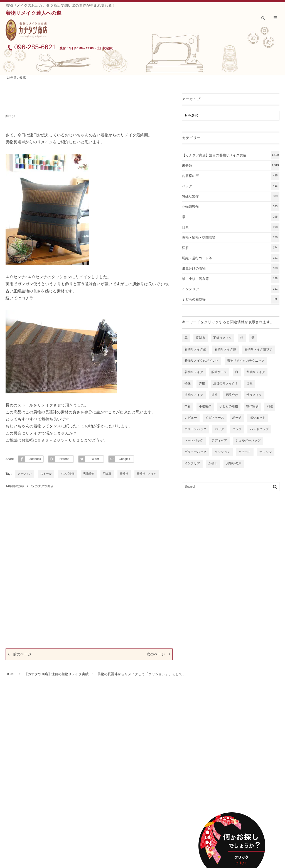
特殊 (188, 384)
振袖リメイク (194, 395)
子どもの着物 (229, 406)
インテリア (231, 289)
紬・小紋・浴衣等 (231, 279)
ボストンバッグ (196, 429)
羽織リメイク (223, 338)
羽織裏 (107, 474)
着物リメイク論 (195, 349)
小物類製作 (231, 207)
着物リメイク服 (225, 349)
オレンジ (266, 452)
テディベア (219, 441)
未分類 (231, 166)
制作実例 (252, 406)
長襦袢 (124, 474)
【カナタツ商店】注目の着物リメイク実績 (231, 155)
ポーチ (237, 418)
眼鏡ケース (219, 372)
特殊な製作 (231, 196)
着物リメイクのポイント (202, 361)
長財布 (201, 338)
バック (237, 429)
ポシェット (257, 418)
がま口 (213, 463)
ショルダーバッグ (248, 441)
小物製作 (205, 406)
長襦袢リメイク (147, 474)
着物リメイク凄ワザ (258, 349)
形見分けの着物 (231, 268)
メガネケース (214, 418)
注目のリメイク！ (226, 384)
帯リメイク (254, 395)
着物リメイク (194, 372)
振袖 (215, 395)
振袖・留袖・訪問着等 (231, 238)
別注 (270, 406)
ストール (46, 474)
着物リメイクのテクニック (246, 361)
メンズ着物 (67, 474)
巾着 (188, 406)
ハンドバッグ (259, 429)
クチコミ (245, 452)
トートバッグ (194, 441)
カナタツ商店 (44, 486)
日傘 (231, 227)
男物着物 (89, 474)
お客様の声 (231, 176)
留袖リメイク (256, 372)
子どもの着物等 (231, 299)
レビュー (191, 418)
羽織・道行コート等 (231, 258)
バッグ (231, 186)
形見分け (232, 395)
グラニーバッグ (196, 452)
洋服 (231, 248)
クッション (25, 474)
